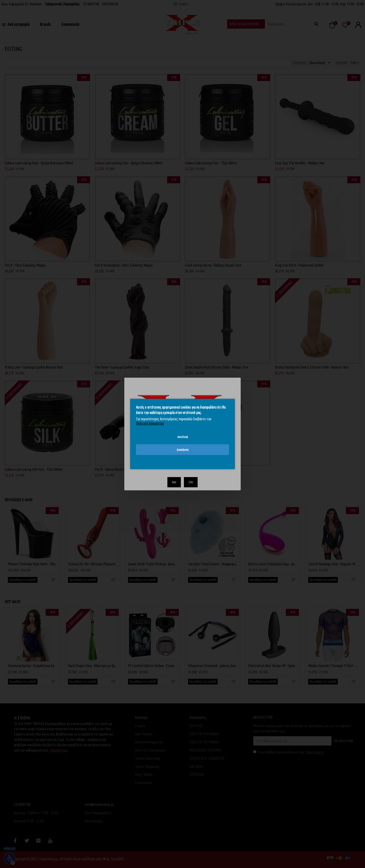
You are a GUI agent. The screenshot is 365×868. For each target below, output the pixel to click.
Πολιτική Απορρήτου (150, 423)
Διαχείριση (183, 450)
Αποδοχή (183, 437)
